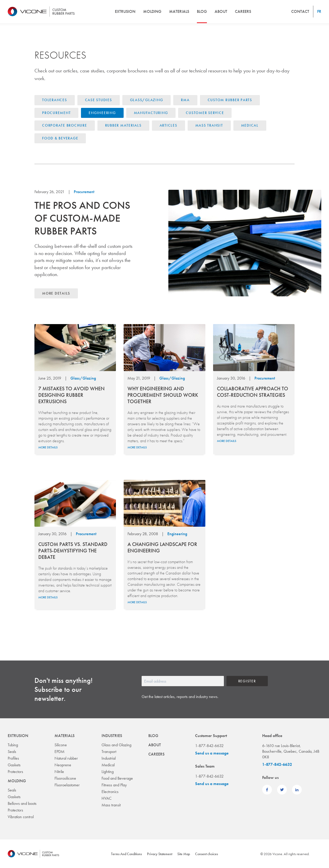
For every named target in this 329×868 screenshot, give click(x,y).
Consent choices (207, 854)
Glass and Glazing (116, 745)
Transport (109, 752)
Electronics (110, 792)
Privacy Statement (160, 854)
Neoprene (63, 765)
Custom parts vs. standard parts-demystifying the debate (73, 551)
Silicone (61, 745)
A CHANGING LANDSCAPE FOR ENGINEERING (162, 547)
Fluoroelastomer (67, 785)
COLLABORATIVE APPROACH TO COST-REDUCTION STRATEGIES (253, 392)
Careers (243, 11)
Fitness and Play (114, 785)
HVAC (107, 798)
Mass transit (111, 805)
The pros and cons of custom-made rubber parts (82, 218)
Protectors (15, 772)
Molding (152, 11)
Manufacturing (151, 113)
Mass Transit (209, 125)
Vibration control (21, 817)
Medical (250, 125)
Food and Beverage (117, 778)
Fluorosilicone (65, 778)
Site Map (184, 854)
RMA (185, 100)
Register (247, 681)
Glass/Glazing (147, 100)
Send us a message (212, 753)
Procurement (56, 113)
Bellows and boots (22, 803)
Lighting (108, 772)
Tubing (13, 745)
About (221, 11)
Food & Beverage (60, 138)
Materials (179, 11)
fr (319, 11)
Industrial (109, 758)
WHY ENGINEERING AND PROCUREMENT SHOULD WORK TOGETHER (163, 395)
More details (56, 293)
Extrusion (125, 11)
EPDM (60, 752)
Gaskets (14, 765)
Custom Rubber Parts (230, 100)
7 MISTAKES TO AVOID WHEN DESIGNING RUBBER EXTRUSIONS (71, 395)
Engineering (102, 113)
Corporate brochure (65, 125)
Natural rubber (66, 758)
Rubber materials (123, 125)
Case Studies (99, 100)
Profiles (13, 758)
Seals (12, 752)
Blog (202, 11)
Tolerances (55, 100)
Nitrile (59, 772)
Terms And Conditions (126, 854)
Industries (112, 736)
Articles (168, 125)
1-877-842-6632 (277, 764)
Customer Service (205, 113)
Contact (300, 12)
